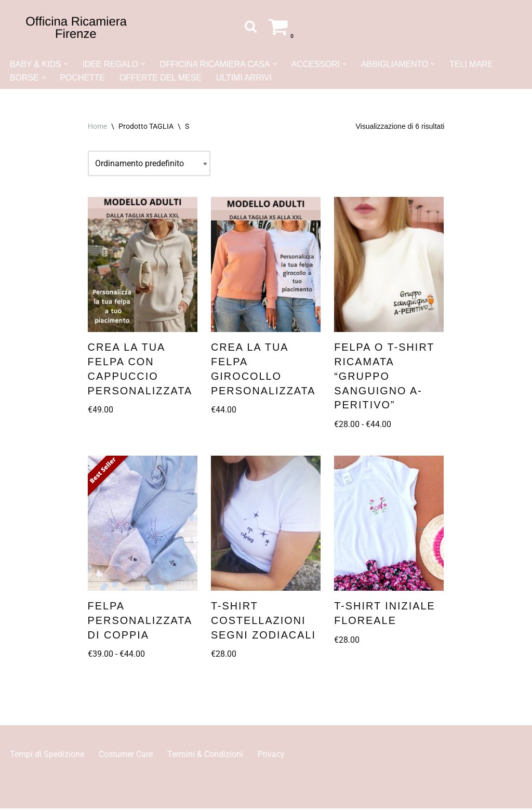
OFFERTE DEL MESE (161, 78)
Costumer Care (126, 756)
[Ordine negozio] (149, 164)
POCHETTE (83, 78)
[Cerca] (251, 26)
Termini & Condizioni (205, 756)
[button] (66, 64)
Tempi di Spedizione (47, 756)
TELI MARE (474, 64)
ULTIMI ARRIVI (245, 78)
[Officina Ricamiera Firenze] (76, 26)
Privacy (271, 756)
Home (97, 126)
